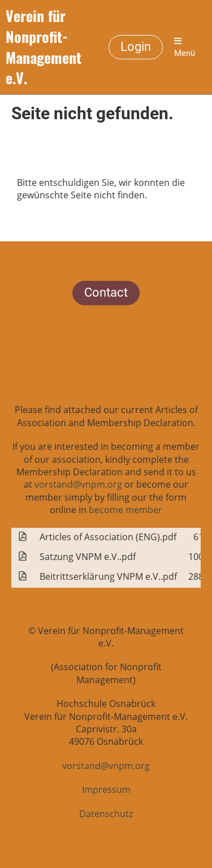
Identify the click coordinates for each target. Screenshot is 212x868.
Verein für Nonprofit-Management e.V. (44, 47)
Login (136, 47)
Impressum (106, 789)
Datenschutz (106, 814)
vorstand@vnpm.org (78, 484)
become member (126, 510)
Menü (185, 47)
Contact (106, 292)
